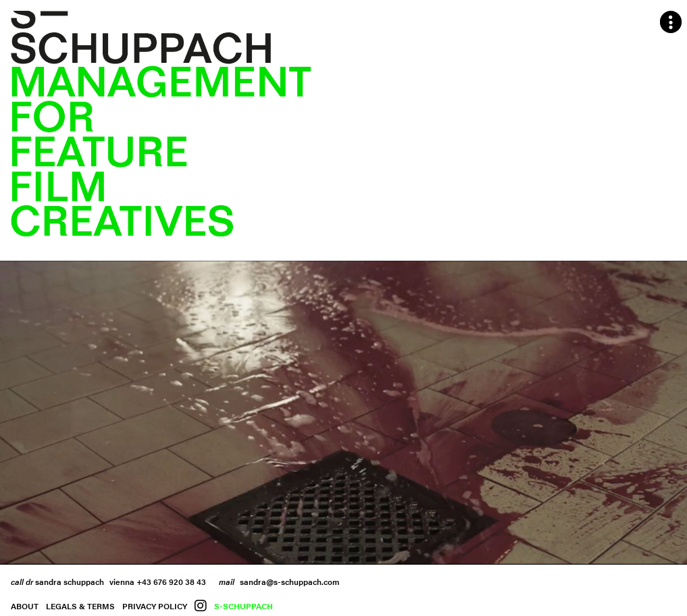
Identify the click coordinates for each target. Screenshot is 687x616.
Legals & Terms (80, 606)
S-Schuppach (244, 606)
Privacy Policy (155, 606)
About (25, 606)
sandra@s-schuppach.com (289, 582)
